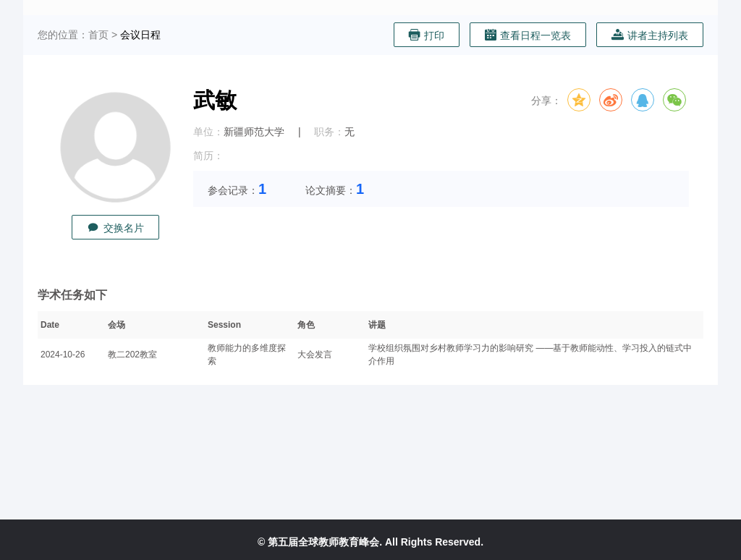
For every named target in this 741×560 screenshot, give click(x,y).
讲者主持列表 (650, 35)
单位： (208, 132)
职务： (329, 132)
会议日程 (140, 35)
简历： (208, 156)
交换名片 (115, 228)
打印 (427, 35)
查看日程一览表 (528, 35)
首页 (98, 35)
